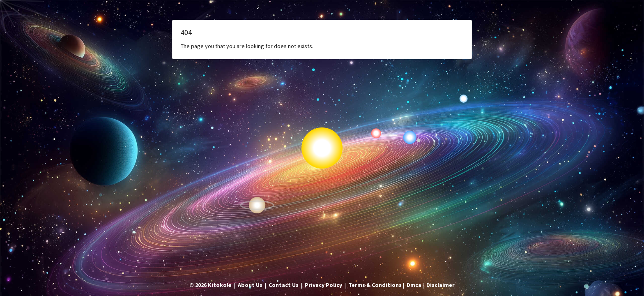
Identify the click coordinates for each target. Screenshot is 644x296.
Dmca (414, 285)
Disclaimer (440, 285)
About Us (250, 285)
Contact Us (284, 285)
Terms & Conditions (375, 285)
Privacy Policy (323, 285)
